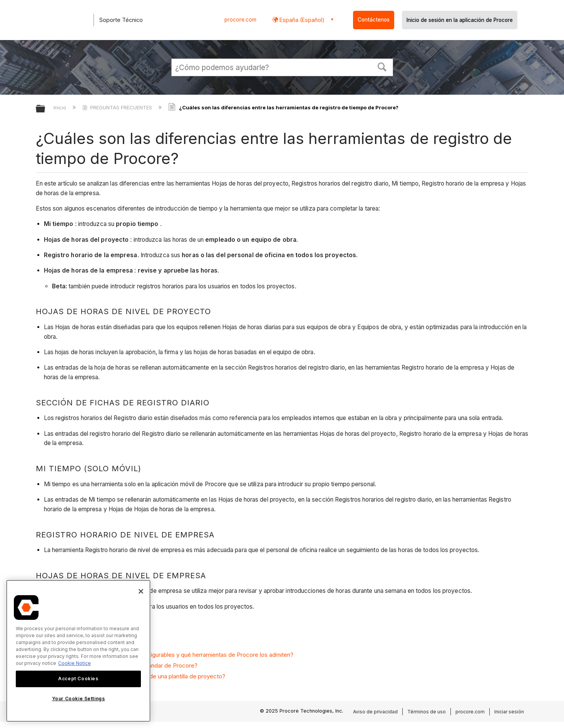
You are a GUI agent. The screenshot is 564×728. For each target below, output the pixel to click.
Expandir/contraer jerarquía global (45, 109)
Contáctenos (374, 20)
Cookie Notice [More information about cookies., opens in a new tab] (74, 663)
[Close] (141, 591)
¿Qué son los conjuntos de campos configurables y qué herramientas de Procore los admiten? (169, 655)
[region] (78, 651)
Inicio (61, 107)
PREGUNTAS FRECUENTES (118, 107)
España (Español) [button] (301, 20)
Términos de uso (427, 712)
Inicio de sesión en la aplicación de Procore (460, 20)
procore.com (240, 20)
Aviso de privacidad (375, 712)
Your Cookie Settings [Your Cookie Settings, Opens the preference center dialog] (79, 699)
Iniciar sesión (509, 712)
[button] (382, 66)
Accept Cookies (78, 679)
